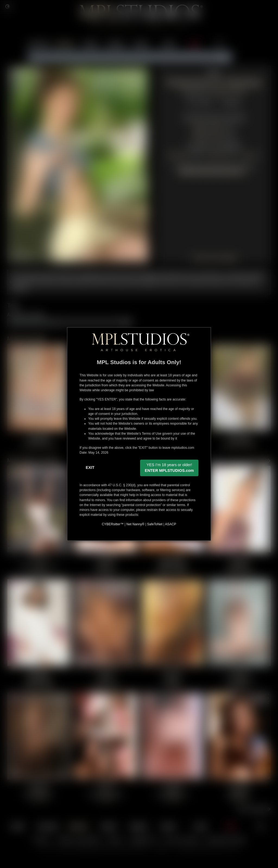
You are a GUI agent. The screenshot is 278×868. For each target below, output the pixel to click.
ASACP (171, 524)
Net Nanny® (135, 524)
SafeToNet (155, 524)
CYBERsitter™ (113, 524)
